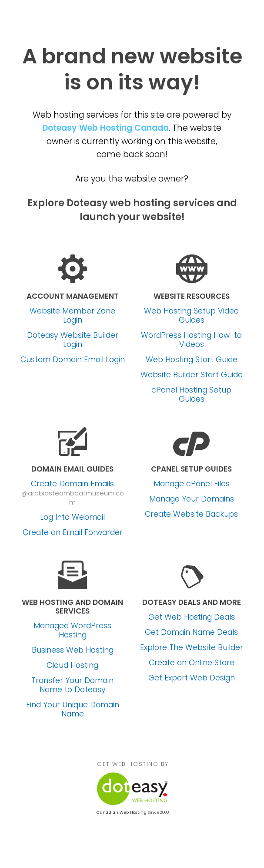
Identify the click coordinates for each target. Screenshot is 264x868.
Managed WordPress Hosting (72, 630)
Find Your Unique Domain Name (73, 710)
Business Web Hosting (73, 650)
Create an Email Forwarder (73, 533)
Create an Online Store (192, 663)
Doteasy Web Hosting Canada (105, 128)
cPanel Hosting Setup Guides (191, 395)
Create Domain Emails (72, 484)
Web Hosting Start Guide (192, 360)
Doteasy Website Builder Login (73, 340)
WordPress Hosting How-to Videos (191, 340)
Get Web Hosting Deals (192, 617)
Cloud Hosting (72, 665)
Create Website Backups (191, 514)
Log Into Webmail (72, 517)
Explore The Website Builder (192, 648)
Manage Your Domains (192, 499)
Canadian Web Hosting (121, 812)
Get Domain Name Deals (191, 632)
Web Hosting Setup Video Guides (191, 316)
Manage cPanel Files (192, 484)
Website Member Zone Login (72, 316)
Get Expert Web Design (192, 678)
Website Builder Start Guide (192, 375)
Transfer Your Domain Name (72, 685)
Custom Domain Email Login (73, 360)
